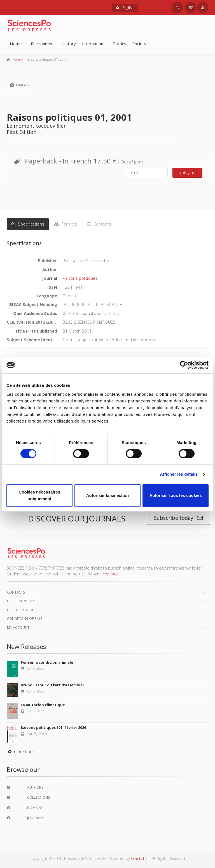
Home (16, 44)
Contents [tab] (99, 224)
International (94, 44)
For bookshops (22, 610)
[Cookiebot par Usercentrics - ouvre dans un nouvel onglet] (184, 365)
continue (111, 574)
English (125, 8)
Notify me (187, 173)
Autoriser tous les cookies (176, 495)
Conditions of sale (25, 618)
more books (22, 752)
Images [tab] (19, 85)
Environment (43, 44)
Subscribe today (178, 518)
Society (139, 44)
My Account (18, 627)
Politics (119, 44)
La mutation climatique (43, 705)
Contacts (16, 592)
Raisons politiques (80, 278)
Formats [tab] (66, 224)
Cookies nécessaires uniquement (39, 495)
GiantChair (140, 858)
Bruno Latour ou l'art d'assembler (52, 685)
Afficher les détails (179, 474)
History (69, 44)
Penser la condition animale (47, 662)
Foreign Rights (21, 601)
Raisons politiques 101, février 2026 (53, 727)
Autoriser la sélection (108, 495)
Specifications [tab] (28, 224)
